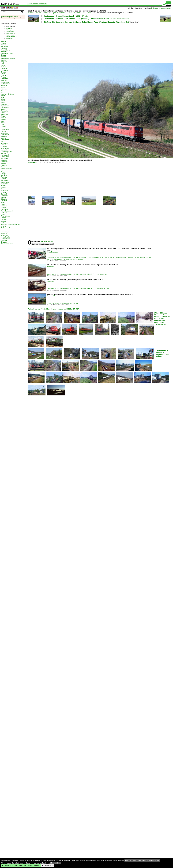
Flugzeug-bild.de (10, 33)
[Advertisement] (47, 42)
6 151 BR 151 (88, 13)
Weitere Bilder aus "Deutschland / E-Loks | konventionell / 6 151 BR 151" (53, 309)
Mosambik (4, 150)
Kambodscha (5, 108)
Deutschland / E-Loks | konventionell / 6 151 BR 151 (66, 16)
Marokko (4, 138)
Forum (30, 4)
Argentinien (5, 47)
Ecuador (4, 72)
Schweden (4, 184)
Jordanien (4, 104)
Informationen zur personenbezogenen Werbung (142, 860)
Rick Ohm (50, 267)
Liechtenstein (5, 130)
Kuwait (3, 123)
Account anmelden (165, 8)
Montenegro (5, 148)
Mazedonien (5, 140)
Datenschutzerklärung (7, 244)
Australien (4, 52)
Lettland (3, 126)
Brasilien (4, 60)
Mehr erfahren (56, 863)
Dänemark (4, 69)
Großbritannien (6, 84)
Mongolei (4, 147)
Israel (3, 97)
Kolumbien (4, 114)
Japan (3, 103)
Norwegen (4, 160)
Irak (2, 91)
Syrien (3, 203)
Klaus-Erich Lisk (52, 252)
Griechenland (5, 82)
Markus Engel (33, 163)
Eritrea (3, 74)
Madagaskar (5, 135)
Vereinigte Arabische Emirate (10, 225)
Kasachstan (5, 111)
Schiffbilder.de (10, 32)
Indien (3, 87)
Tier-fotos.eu (9, 38)
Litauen (3, 131)
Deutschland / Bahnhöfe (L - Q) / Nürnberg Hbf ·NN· (94, 289)
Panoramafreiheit (6, 169)
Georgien (4, 80)
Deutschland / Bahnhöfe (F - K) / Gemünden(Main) (93, 274)
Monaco (3, 145)
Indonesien (4, 89)
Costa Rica (4, 67)
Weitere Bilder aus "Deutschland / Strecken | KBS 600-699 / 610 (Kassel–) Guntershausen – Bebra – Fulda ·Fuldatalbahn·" (162, 319)
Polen (3, 172)
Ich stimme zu (47, 866)
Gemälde (4, 234)
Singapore (4, 192)
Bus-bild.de (9, 28)
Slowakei (4, 194)
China (3, 65)
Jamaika (4, 101)
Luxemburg (4, 133)
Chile (2, 64)
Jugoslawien (5, 106)
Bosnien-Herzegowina (8, 58)
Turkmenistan (5, 216)
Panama (4, 167)
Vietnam (4, 226)
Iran (2, 92)
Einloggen (154, 8)
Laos (2, 125)
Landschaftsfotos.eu (11, 37)
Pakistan (4, 164)
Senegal (4, 187)
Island (3, 96)
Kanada (3, 109)
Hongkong (4, 86)
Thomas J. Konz (52, 296)
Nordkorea (4, 158)
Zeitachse (4, 242)
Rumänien (4, 175)
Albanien (4, 43)
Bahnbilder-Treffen (7, 53)
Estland (3, 75)
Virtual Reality (5, 237)
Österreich (4, 162)
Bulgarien (4, 62)
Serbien (3, 189)
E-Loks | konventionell (74, 13)
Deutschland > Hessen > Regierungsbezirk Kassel (163, 354)
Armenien (4, 48)
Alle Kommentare (47, 241)
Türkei (3, 214)
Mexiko (3, 141)
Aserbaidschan (6, 50)
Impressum (43, 4)
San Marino (5, 180)
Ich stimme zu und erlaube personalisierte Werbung (21, 866)
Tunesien (4, 213)
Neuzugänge (5, 232)
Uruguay (4, 221)
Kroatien (4, 119)
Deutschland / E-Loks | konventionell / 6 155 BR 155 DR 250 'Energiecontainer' (102, 258)
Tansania (4, 206)
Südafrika (4, 201)
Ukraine (3, 218)
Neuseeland (5, 155)
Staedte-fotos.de (10, 35)
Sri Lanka (4, 199)
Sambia (3, 179)
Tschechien (4, 209)
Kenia (3, 113)
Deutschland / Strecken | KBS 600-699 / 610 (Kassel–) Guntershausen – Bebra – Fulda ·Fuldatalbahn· (86, 19)
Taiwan (3, 204)
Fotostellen (4, 240)
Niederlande (5, 157)
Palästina (4, 165)
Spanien (4, 197)
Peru (2, 170)
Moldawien (4, 143)
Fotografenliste (6, 239)
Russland (4, 177)
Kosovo (3, 118)
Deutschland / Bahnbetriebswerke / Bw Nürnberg (69, 259)
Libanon (3, 128)
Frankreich (4, 79)
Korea (3, 116)
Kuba (3, 121)
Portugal (4, 174)
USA (2, 223)
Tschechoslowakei (7, 211)
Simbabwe (4, 191)
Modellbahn (5, 235)
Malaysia (4, 136)
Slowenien (4, 196)
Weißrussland (5, 228)
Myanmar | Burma (7, 152)
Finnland (4, 77)
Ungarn (3, 219)
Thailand (4, 208)
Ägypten (4, 42)
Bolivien (3, 57)
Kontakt (36, 4)
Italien (3, 99)
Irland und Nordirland (8, 94)
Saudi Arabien (5, 182)
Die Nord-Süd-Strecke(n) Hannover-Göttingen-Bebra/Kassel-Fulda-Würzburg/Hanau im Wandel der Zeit (86, 22)
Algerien (4, 45)
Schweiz (4, 186)
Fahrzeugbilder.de (11, 30)
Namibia (4, 153)
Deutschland (61, 13)
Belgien (3, 55)
